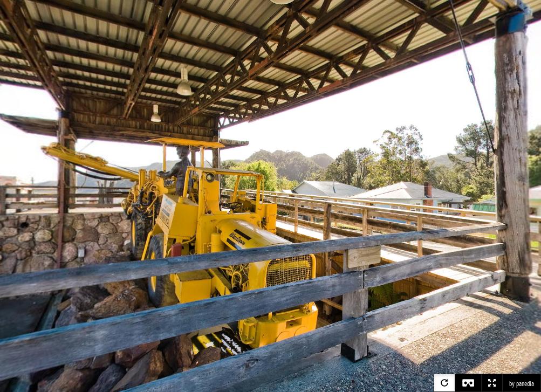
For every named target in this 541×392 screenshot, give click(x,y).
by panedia (522, 384)
